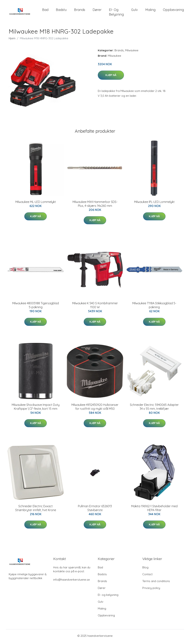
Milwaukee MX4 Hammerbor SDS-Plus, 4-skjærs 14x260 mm (95, 206)
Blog (145, 569)
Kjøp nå (111, 77)
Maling (150, 11)
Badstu (61, 11)
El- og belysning (116, 13)
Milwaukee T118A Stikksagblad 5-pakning (154, 307)
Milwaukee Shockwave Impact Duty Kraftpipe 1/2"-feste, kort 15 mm (36, 409)
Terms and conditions (156, 583)
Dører (97, 11)
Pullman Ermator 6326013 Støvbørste (95, 510)
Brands (80, 11)
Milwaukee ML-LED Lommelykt (36, 204)
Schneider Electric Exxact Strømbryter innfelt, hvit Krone (36, 510)
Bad (45, 11)
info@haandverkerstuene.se (72, 581)
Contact (147, 576)
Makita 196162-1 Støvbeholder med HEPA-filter (154, 510)
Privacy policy (151, 590)
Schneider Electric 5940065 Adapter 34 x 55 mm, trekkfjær (154, 409)
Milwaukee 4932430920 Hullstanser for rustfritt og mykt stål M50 (95, 409)
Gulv (135, 11)
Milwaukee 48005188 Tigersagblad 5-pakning (36, 307)
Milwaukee (132, 52)
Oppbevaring (173, 11)
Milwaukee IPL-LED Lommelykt (154, 204)
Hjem (12, 40)
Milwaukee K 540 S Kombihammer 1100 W (95, 307)
